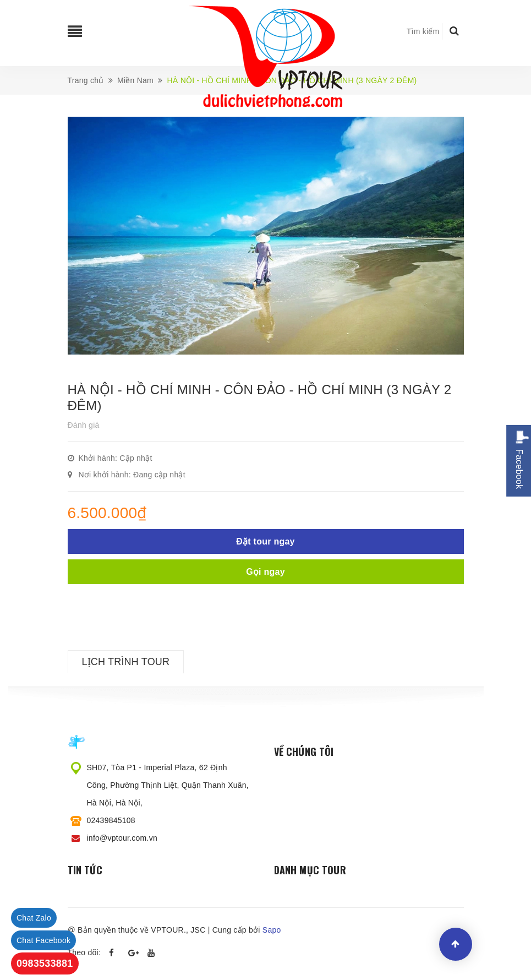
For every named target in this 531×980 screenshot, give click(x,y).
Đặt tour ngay (265, 541)
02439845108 (111, 820)
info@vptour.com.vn (122, 838)
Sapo (272, 930)
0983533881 (45, 963)
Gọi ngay (265, 572)
